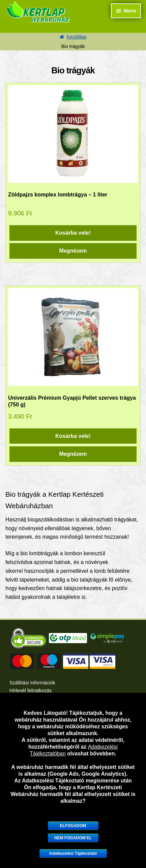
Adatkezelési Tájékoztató (73, 853)
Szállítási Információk (32, 683)
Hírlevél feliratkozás (31, 690)
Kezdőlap (77, 37)
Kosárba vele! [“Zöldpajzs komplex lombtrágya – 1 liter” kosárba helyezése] (73, 233)
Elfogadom (73, 826)
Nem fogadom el (73, 838)
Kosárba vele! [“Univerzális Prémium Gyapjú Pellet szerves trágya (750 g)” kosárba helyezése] (73, 436)
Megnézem (73, 251)
